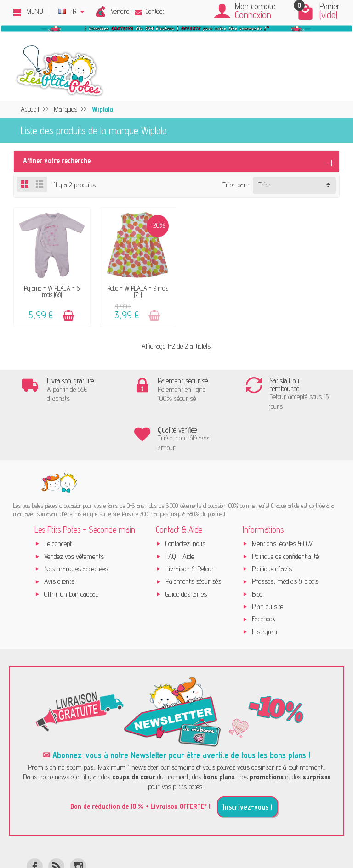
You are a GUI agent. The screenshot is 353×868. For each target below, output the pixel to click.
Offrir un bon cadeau (71, 550)
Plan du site (268, 563)
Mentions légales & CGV (282, 500)
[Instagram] (78, 823)
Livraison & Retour (190, 525)
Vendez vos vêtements (74, 513)
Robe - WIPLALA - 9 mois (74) (135, 289)
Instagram (266, 588)
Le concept (58, 500)
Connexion (253, 15)
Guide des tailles (186, 550)
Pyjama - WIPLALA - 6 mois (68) (51, 289)
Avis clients (59, 538)
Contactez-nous (185, 500)
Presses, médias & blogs (285, 538)
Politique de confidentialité (285, 513)
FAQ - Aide (180, 513)
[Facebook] (35, 823)
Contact (149, 11)
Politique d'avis (272, 525)
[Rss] (56, 823)
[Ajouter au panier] (67, 313)
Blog (257, 550)
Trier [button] (265, 185)
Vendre (120, 11)
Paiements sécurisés (193, 538)
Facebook (264, 576)
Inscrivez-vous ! (248, 763)
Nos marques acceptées (76, 525)
